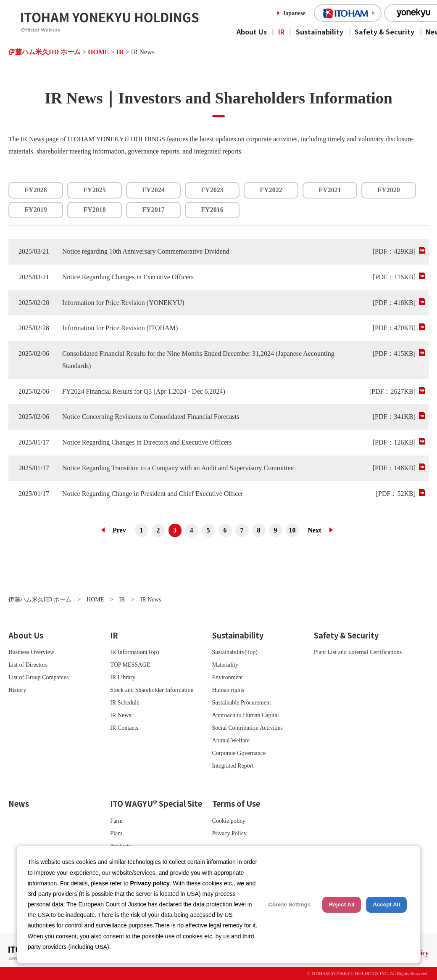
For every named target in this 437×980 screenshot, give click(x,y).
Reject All (342, 905)
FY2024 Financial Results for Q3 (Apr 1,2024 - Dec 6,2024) (144, 391)
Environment (228, 677)
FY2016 (212, 210)
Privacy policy (150, 883)
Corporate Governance (239, 753)
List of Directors (28, 665)
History (17, 690)
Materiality (225, 665)
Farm (116, 821)
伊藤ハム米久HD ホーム (45, 52)
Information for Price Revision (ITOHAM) (120, 328)
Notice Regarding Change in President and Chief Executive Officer (153, 494)
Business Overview (31, 652)
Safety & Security (384, 32)
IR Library (123, 677)
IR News (121, 715)
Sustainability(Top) (235, 652)
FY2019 (36, 210)
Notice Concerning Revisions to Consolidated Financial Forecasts (151, 417)
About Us (252, 32)
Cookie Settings (289, 905)
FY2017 (153, 210)
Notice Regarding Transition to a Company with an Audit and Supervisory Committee (178, 468)
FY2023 (212, 190)
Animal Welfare (231, 740)
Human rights (228, 690)
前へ (116, 530)
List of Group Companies (39, 677)
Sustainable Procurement (242, 702)
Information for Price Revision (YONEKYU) (123, 303)
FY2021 (330, 190)
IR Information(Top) (134, 652)
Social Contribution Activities (247, 728)
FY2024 (153, 190)
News (19, 803)
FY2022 (271, 190)
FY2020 (388, 190)
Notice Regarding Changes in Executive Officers (128, 277)
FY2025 (94, 190)
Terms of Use (236, 803)
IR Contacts (124, 728)
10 (292, 530)
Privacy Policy (230, 833)
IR (281, 32)
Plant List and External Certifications (358, 652)
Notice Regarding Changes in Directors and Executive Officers (147, 442)
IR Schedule (125, 702)
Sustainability (320, 32)
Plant (116, 833)
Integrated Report (233, 765)
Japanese (294, 13)
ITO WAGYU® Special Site (156, 803)
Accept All (386, 905)
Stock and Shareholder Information (152, 690)
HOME (99, 52)
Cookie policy (229, 821)
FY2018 (94, 210)
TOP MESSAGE (130, 665)
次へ (318, 530)
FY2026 (36, 190)
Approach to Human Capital (246, 715)
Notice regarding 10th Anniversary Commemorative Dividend (146, 251)
